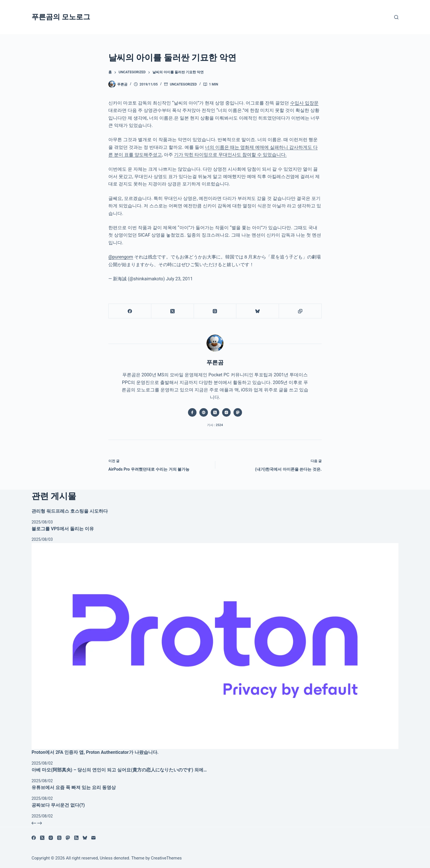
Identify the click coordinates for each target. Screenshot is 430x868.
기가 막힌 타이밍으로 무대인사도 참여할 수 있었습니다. (230, 155)
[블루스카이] (258, 311)
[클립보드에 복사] (300, 311)
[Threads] (215, 311)
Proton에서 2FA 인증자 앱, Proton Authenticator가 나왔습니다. (95, 752)
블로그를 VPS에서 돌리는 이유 (63, 529)
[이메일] (93, 838)
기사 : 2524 (215, 425)
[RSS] (76, 838)
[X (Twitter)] (173, 311)
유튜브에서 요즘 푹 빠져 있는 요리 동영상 (74, 787)
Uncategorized (183, 84)
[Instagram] (51, 838)
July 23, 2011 (179, 279)
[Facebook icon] (192, 412)
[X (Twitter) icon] (215, 412)
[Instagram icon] (226, 412)
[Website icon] (204, 412)
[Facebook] (130, 311)
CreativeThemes (167, 858)
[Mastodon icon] (238, 412)
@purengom (121, 257)
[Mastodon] (68, 838)
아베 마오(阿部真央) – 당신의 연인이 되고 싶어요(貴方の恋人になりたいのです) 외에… (119, 770)
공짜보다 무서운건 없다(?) (58, 805)
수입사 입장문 (304, 103)
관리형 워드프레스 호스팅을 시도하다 (70, 511)
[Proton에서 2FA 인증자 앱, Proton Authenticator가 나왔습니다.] (215, 646)
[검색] (396, 17)
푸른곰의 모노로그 (61, 17)
